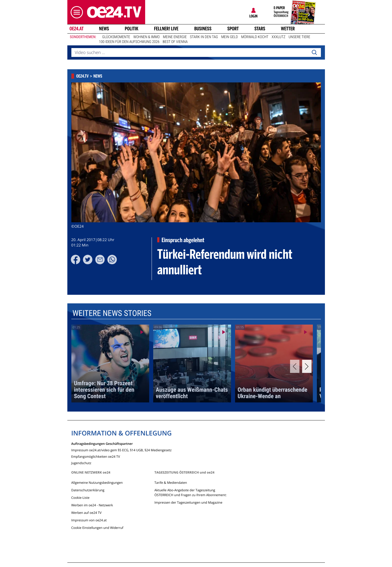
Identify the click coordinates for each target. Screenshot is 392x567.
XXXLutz (278, 37)
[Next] (307, 366)
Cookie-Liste (80, 498)
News (104, 29)
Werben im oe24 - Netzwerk (92, 505)
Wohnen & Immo (146, 37)
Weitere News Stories (112, 313)
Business (203, 29)
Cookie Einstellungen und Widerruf (97, 528)
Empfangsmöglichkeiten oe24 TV (96, 456)
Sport (233, 29)
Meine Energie (175, 37)
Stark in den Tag (204, 37)
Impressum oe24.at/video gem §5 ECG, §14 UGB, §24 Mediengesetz (122, 450)
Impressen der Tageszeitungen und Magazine (188, 502)
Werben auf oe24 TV (87, 513)
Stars (260, 29)
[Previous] (295, 366)
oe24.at (76, 29)
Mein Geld (229, 37)
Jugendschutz (81, 463)
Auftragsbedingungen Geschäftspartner (102, 443)
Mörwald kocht (255, 37)
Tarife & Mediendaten (171, 483)
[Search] (314, 53)
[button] (75, 12)
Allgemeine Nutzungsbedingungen (97, 483)
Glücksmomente (116, 37)
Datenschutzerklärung (88, 490)
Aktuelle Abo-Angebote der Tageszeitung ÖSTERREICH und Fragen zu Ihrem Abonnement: (190, 493)
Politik (132, 29)
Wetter (288, 29)
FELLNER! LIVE (166, 29)
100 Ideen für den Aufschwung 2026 (129, 42)
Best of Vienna (175, 42)
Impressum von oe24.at (89, 520)
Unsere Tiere (300, 37)
